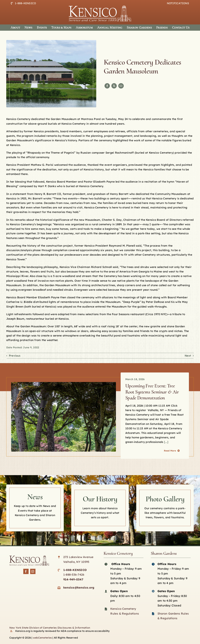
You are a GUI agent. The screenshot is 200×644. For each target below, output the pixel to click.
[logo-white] (100, 7)
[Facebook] (107, 86)
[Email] (121, 86)
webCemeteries (42, 638)
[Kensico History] (100, 508)
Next (188, 356)
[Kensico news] (35, 508)
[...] (166, 442)
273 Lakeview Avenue (78, 557)
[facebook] (26, 571)
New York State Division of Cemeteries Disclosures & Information (50, 628)
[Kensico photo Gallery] (165, 508)
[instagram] (33, 571)
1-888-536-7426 (74, 575)
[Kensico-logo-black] (29, 557)
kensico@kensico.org (79, 588)
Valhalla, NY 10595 (76, 562)
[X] (114, 86)
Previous (15, 356)
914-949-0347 (73, 579)
